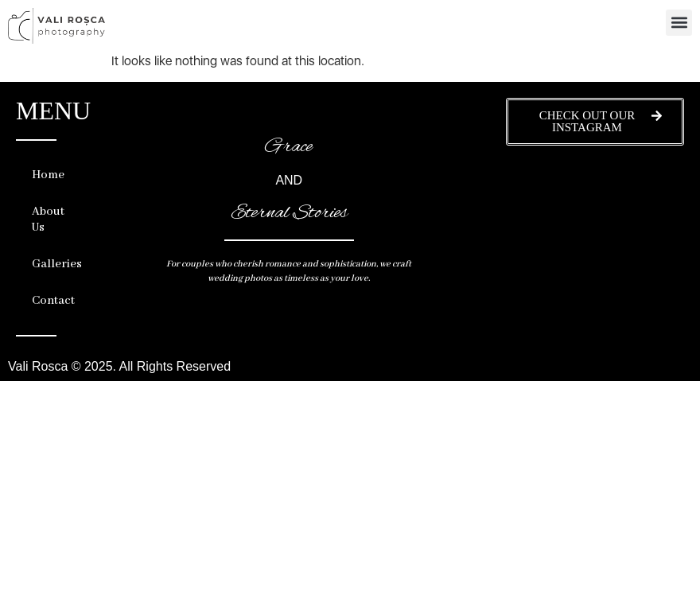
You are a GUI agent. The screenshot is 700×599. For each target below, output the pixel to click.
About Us (48, 220)
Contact (52, 301)
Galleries (52, 264)
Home (48, 175)
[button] (679, 23)
